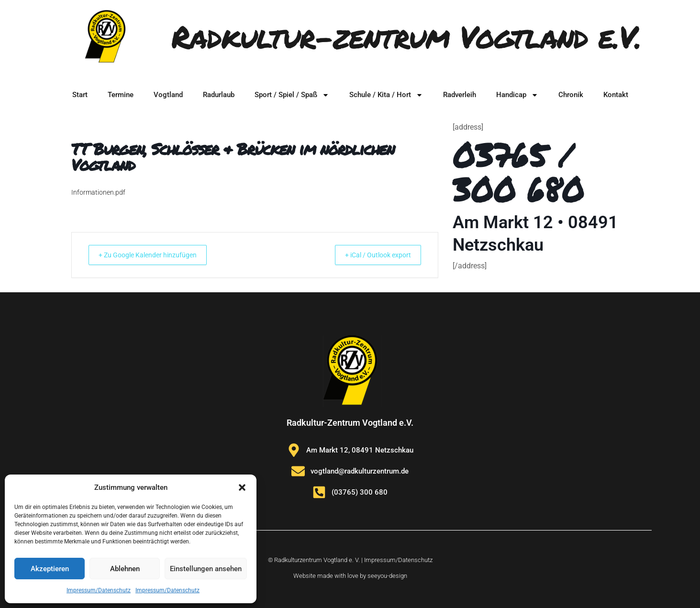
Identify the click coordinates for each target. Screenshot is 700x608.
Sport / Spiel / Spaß (292, 95)
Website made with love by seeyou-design (350, 575)
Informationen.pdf (98, 192)
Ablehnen (125, 569)
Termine (121, 95)
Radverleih (460, 95)
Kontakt (616, 95)
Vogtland (168, 95)
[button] (242, 487)
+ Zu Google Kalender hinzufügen (155, 255)
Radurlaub (219, 95)
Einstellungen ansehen (206, 569)
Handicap (517, 95)
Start (80, 95)
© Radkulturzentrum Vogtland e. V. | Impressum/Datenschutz (350, 559)
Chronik (571, 95)
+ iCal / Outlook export (371, 255)
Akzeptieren (50, 569)
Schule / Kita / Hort (386, 95)
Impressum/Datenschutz (99, 590)
